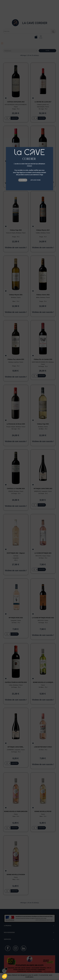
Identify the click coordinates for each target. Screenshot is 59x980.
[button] (5, 976)
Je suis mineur (23, 180)
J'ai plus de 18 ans (35, 180)
